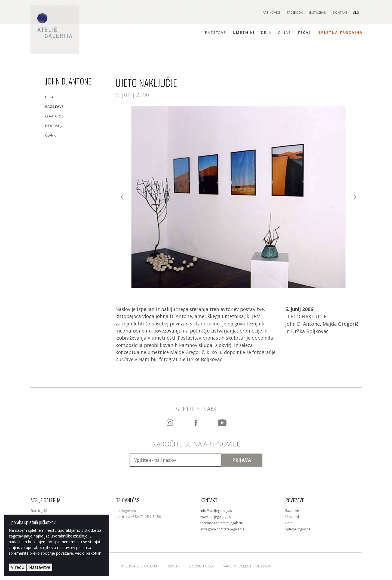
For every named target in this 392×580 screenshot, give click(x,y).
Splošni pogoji (202, 566)
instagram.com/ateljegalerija (222, 529)
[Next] (354, 197)
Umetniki (244, 32)
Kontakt (340, 12)
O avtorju (54, 116)
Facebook (295, 12)
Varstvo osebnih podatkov (247, 566)
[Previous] (123, 197)
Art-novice (272, 12)
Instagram (318, 12)
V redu (18, 567)
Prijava (242, 460)
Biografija (54, 126)
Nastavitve (39, 567)
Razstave (216, 32)
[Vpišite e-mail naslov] (176, 460)
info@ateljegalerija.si (216, 511)
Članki (51, 135)
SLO (356, 12)
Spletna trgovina (341, 32)
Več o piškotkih (88, 553)
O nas (284, 32)
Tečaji (305, 32)
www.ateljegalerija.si (216, 517)
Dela (266, 32)
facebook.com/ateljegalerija (222, 523)
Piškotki (173, 566)
